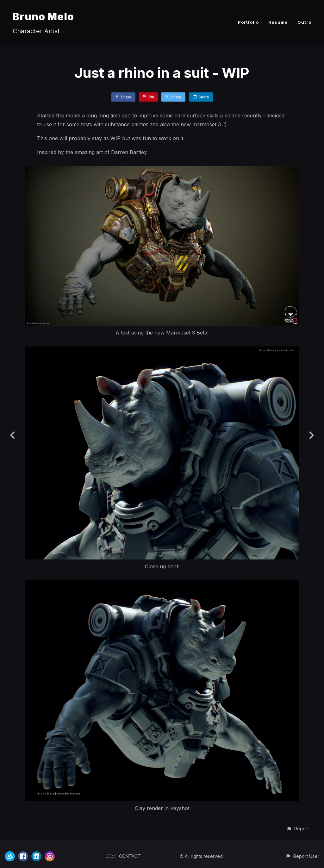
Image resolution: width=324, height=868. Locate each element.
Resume (278, 22)
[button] (298, 829)
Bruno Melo (43, 17)
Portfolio (248, 22)
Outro (304, 22)
